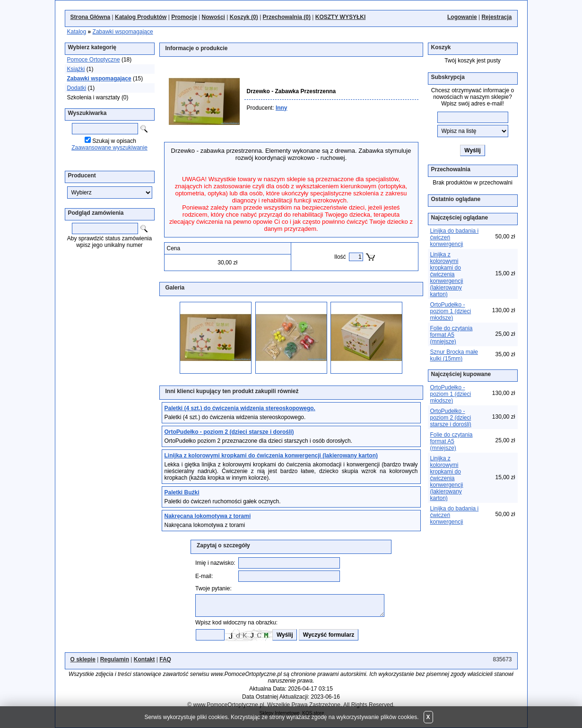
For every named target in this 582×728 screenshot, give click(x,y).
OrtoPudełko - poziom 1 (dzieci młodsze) (451, 311)
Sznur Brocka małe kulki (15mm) (454, 355)
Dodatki (77, 88)
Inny (282, 108)
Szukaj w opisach (114, 141)
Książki (76, 69)
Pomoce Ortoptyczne (94, 60)
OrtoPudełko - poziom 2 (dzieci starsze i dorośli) (451, 418)
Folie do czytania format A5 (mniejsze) (452, 335)
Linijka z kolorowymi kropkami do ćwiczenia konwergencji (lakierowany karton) (447, 274)
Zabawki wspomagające (123, 32)
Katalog (77, 32)
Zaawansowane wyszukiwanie (109, 148)
